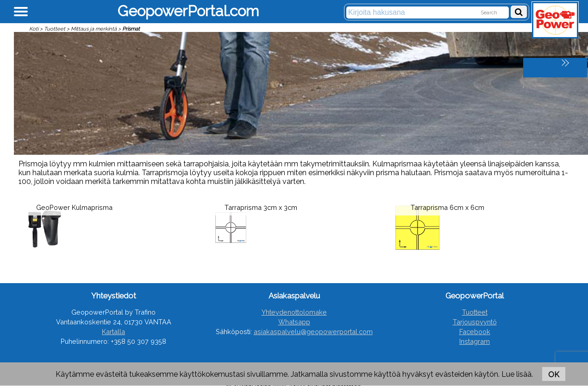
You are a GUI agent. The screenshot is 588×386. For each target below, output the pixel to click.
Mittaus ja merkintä (94, 29)
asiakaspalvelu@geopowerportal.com (313, 332)
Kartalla (113, 332)
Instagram (475, 341)
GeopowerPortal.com (188, 11)
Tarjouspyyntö (475, 322)
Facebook (475, 332)
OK (554, 375)
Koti (34, 29)
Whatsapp (294, 322)
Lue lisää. (517, 374)
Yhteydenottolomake (294, 312)
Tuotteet (55, 29)
